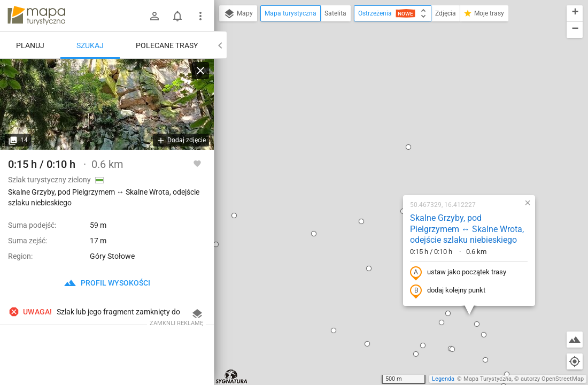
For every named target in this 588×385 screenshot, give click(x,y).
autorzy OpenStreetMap (552, 379)
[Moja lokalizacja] (575, 361)
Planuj (30, 45)
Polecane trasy (167, 45)
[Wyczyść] (200, 71)
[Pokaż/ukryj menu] (200, 16)
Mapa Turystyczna (488, 379)
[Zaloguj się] (154, 16)
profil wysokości (107, 283)
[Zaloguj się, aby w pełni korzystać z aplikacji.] (197, 163)
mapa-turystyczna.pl (36, 16)
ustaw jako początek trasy (390, 146)
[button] (245, 107)
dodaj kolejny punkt (379, 164)
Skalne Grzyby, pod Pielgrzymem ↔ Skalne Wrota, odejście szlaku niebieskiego (399, 102)
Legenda (443, 379)
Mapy (238, 14)
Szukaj (90, 45)
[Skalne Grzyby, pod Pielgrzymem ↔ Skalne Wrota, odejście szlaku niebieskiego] (107, 104)
